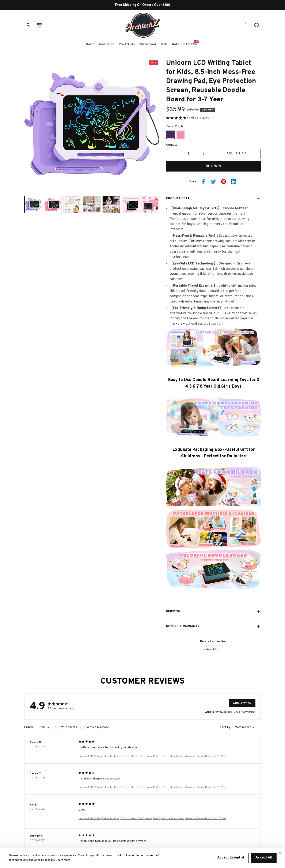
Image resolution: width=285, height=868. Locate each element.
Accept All (264, 858)
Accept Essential (231, 858)
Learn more (63, 860)
